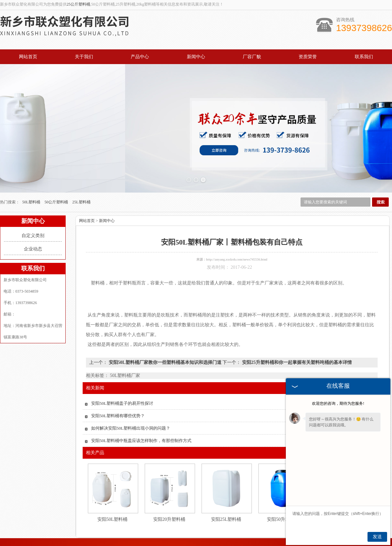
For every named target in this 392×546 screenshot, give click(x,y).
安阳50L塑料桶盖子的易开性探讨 (122, 368)
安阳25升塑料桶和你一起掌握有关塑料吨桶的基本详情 (296, 327)
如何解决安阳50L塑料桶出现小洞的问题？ (131, 393)
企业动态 (33, 214)
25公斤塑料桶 (78, 4)
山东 (204, 538)
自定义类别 (33, 201)
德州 (187, 538)
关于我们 (84, 57)
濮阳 (231, 538)
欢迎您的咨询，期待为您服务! (338, 403)
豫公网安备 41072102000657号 (196, 533)
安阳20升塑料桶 (169, 484)
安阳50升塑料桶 (283, 484)
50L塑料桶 (32, 167)
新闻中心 (196, 57)
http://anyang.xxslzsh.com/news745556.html (237, 224)
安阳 (213, 538)
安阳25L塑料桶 (226, 484)
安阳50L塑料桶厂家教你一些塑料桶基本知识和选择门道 (165, 327)
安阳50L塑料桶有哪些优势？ (118, 381)
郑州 (222, 538)
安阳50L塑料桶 (113, 484)
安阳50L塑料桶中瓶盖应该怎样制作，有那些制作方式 (141, 406)
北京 (178, 538)
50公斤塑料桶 (57, 167)
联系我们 (364, 57)
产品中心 (140, 57)
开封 (240, 538)
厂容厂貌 (252, 57)
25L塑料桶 (81, 167)
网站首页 (28, 57)
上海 (196, 538)
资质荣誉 (308, 57)
